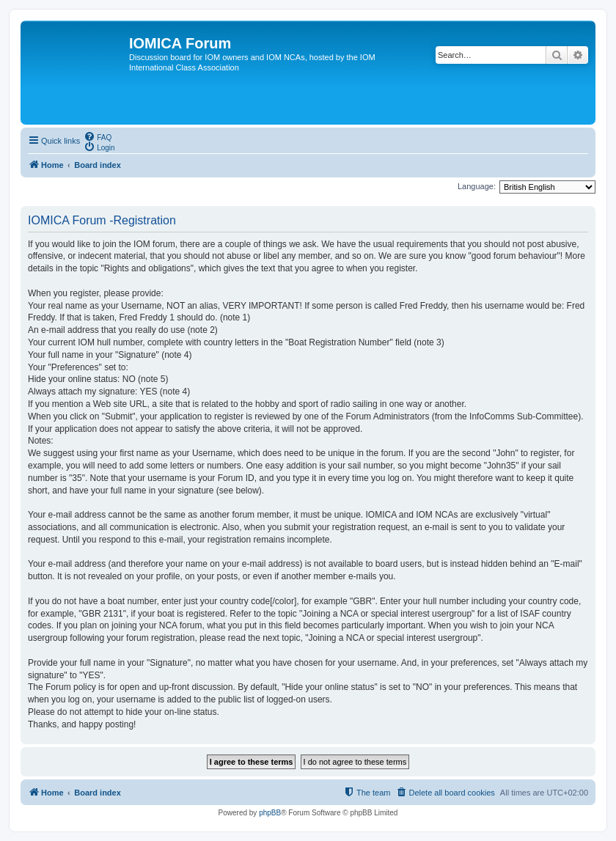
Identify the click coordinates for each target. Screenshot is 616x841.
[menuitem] (98, 136)
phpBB (270, 813)
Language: (477, 186)
